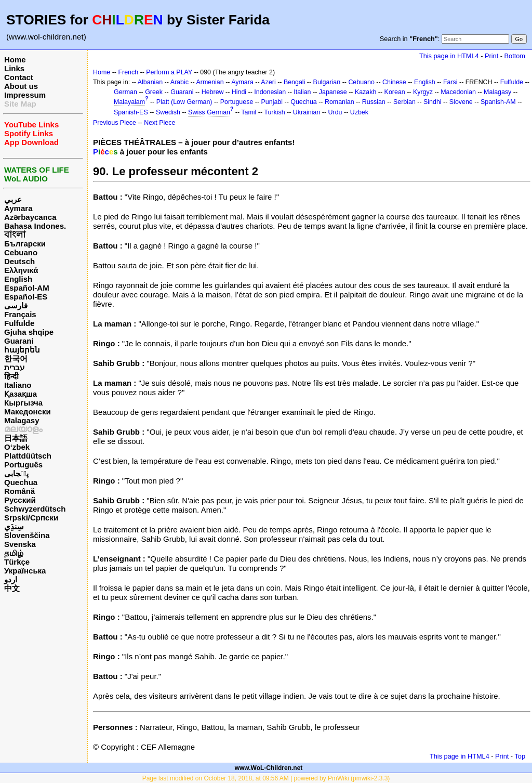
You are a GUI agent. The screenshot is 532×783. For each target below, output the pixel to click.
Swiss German (209, 112)
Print (491, 56)
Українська (25, 571)
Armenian (210, 82)
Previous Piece (115, 123)
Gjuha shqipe (29, 332)
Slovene (461, 102)
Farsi (450, 82)
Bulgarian (327, 82)
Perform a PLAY (169, 72)
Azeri (268, 82)
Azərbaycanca (30, 217)
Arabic (179, 82)
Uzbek (359, 112)
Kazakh (366, 92)
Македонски (28, 412)
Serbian (404, 102)
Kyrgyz (423, 92)
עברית (14, 367)
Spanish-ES (131, 112)
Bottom (515, 56)
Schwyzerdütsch (35, 509)
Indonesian (270, 92)
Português (23, 465)
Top (520, 756)
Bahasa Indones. (35, 226)
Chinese (394, 82)
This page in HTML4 (449, 56)
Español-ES (26, 297)
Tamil (249, 112)
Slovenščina (27, 535)
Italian (302, 92)
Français (20, 314)
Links (14, 68)
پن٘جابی (16, 473)
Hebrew (213, 92)
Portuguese (237, 102)
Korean (395, 92)
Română (19, 491)
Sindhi (433, 102)
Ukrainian (307, 112)
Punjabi (272, 102)
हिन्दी (11, 376)
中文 (12, 588)
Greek (154, 92)
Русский (20, 500)
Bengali (295, 82)
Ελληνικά (21, 270)
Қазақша (21, 394)
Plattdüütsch (28, 456)
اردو (11, 579)
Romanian (340, 102)
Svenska (20, 544)
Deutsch (19, 261)
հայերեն (22, 350)
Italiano (18, 385)
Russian (374, 102)
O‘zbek (17, 447)
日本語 (16, 438)
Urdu (335, 112)
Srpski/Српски (31, 518)
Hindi (239, 92)
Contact (19, 77)
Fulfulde (19, 323)
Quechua (21, 482)
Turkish (274, 112)
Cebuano (21, 252)
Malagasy (22, 420)
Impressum (25, 95)
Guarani (19, 341)
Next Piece (159, 123)
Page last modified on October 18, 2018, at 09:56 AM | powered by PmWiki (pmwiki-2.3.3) (266, 778)
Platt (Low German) (184, 102)
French (128, 72)
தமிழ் (14, 553)
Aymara (18, 208)
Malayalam (129, 102)
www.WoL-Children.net (269, 768)
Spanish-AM (498, 102)
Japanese (333, 92)
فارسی (16, 305)
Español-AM (27, 288)
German (125, 92)
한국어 (16, 358)
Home (15, 60)
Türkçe (17, 562)
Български (25, 244)
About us (21, 86)
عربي (13, 199)
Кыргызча (23, 403)
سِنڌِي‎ (14, 526)
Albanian (150, 82)
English (18, 279)
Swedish (168, 112)
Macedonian (458, 92)
